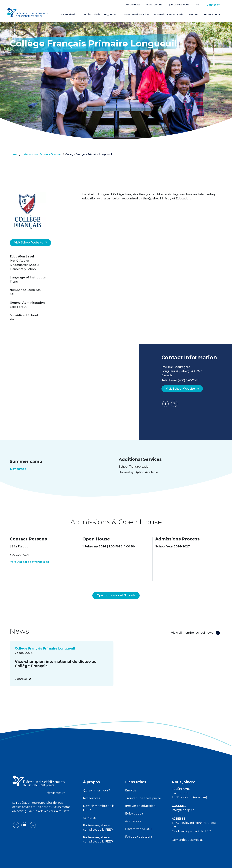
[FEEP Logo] (29, 12)
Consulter (23, 670)
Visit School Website (31, 243)
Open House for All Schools (116, 587)
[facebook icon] (16, 817)
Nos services (91, 790)
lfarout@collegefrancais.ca (29, 562)
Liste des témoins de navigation (154, 862)
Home (13, 154)
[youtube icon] (25, 817)
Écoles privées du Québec (100, 15)
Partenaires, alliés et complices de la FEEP (98, 819)
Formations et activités (169, 15)
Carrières (89, 809)
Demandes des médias (187, 831)
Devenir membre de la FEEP (99, 800)
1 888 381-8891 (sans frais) (189, 789)
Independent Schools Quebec (41, 154)
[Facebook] (166, 405)
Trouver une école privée (143, 790)
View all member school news (196, 624)
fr (197, 5)
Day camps (18, 469)
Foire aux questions (139, 828)
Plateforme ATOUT (139, 821)
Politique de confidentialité (116, 862)
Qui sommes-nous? (179, 5)
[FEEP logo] (38, 776)
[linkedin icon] (33, 817)
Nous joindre (154, 5)
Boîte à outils (212, 15)
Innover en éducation (135, 15)
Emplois (194, 15)
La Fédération (70, 15)
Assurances (133, 5)
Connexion (214, 5)
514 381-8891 (181, 785)
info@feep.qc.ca (183, 802)
